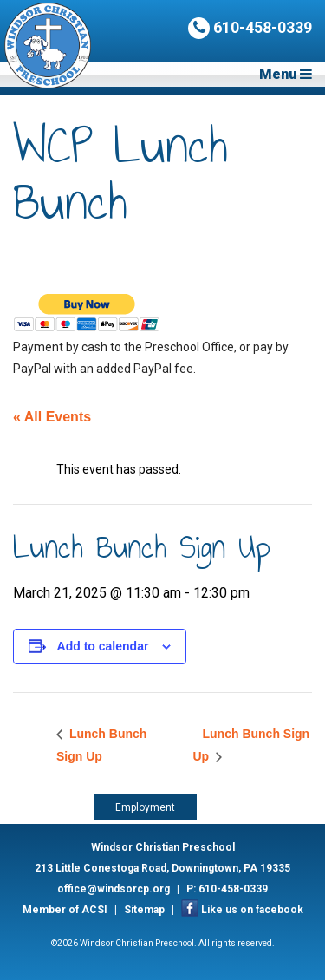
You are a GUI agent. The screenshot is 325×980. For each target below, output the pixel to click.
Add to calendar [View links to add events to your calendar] (103, 646)
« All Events (52, 417)
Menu (286, 74)
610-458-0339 (250, 28)
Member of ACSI (65, 910)
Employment (145, 807)
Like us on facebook (252, 910)
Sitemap (144, 910)
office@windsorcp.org (114, 889)
